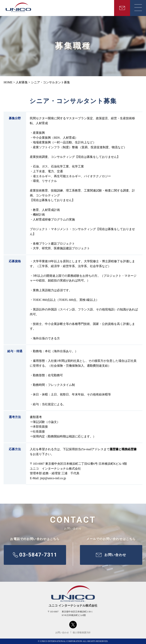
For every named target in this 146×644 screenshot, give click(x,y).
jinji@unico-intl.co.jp (53, 478)
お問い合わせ (62, 633)
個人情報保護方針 (82, 633)
